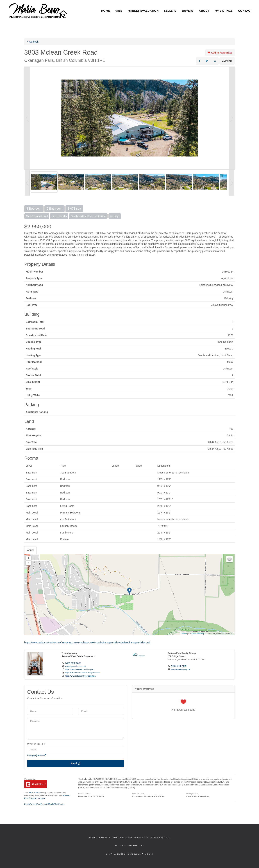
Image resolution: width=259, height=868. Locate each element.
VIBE (119, 11)
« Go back (33, 42)
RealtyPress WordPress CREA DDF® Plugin (44, 804)
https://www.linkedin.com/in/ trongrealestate (83, 673)
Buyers (188, 11)
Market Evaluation (143, 11)
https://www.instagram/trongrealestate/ (80, 676)
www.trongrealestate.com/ (76, 666)
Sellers (170, 11)
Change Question (37, 755)
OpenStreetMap (197, 634)
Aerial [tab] (30, 550)
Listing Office (192, 794)
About (204, 11)
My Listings (224, 11)
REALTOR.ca (35, 792)
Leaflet (184, 634)
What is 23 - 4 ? (36, 744)
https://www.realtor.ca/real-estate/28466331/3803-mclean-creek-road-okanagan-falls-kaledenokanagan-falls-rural (87, 643)
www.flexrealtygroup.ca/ (181, 669)
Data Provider (138, 794)
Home (105, 11)
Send (76, 763)
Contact (245, 11)
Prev (27, 118)
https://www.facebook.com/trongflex (79, 669)
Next (232, 118)
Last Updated (84, 794)
